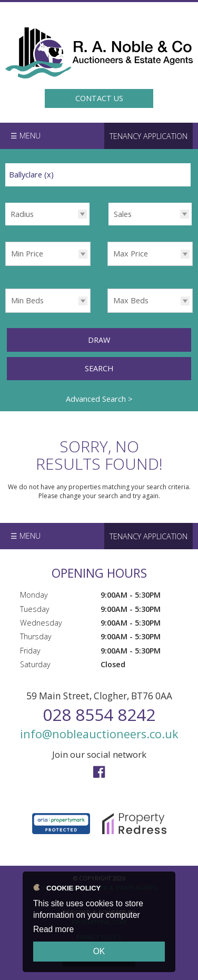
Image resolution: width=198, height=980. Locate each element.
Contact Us (99, 98)
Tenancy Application (148, 136)
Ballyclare (31, 174)
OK (99, 951)
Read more (53, 929)
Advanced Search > (99, 399)
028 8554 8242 (99, 714)
